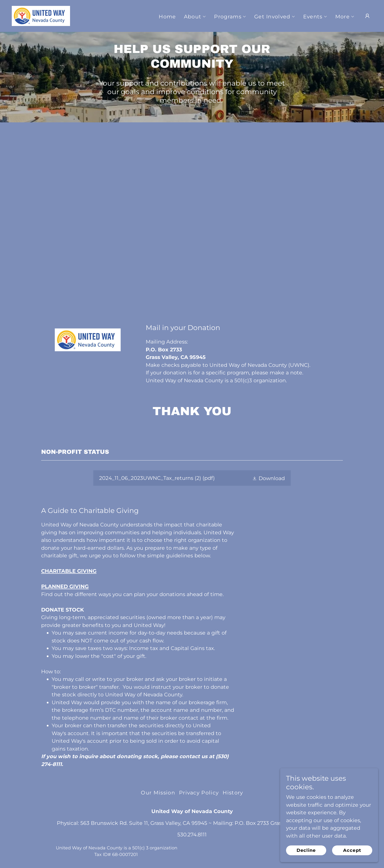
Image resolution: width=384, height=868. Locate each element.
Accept (352, 850)
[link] (41, 16)
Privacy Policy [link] (199, 793)
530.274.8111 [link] (192, 835)
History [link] (233, 793)
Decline (306, 850)
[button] (195, 17)
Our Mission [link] (158, 793)
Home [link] (167, 17)
